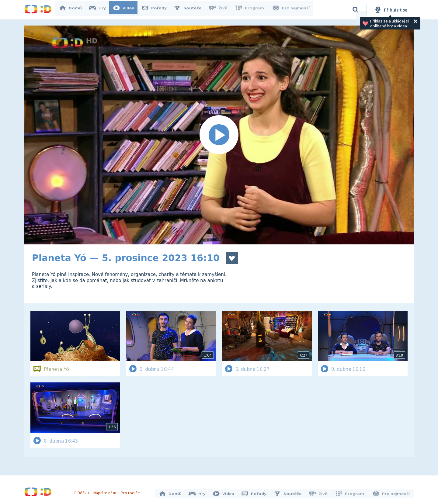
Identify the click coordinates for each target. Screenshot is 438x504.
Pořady (157, 10)
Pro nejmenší (291, 10)
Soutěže (190, 10)
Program (251, 10)
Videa (127, 10)
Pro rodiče (132, 491)
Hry (100, 10)
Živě (221, 10)
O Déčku (83, 491)
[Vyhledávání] (356, 10)
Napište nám (106, 491)
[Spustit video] (219, 135)
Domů (73, 10)
